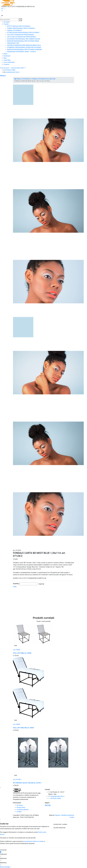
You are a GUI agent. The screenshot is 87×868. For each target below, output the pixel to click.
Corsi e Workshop (9, 62)
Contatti (19, 812)
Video (15, 587)
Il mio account (5, 68)
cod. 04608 (17, 650)
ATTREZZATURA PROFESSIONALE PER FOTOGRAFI (23, 33)
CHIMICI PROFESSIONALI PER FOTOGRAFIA (21, 28)
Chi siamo (7, 22)
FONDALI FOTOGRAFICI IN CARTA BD (44, 79)
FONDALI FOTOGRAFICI (14, 30)
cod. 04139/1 (17, 780)
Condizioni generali (23, 810)
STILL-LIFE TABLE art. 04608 (22, 653)
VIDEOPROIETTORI (13, 43)
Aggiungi (41, 584)
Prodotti (6, 24)
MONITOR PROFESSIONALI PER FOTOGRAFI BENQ (23, 41)
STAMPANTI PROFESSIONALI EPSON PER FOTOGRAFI (24, 47)
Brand (5, 54)
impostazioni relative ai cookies (34, 841)
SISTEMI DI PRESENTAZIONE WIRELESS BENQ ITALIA (24, 45)
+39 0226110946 (10, 70)
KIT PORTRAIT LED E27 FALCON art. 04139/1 (27, 783)
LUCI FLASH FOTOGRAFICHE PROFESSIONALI (22, 37)
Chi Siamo (20, 805)
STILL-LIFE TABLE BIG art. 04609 (23, 728)
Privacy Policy (21, 807)
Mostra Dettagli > (5, 867)
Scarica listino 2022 (19, 68)
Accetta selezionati (60, 828)
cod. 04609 (17, 724)
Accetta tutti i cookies (60, 824)
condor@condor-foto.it (12, 72)
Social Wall (7, 60)
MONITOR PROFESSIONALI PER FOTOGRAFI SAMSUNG (24, 50)
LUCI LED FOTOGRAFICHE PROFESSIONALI (21, 35)
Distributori (7, 56)
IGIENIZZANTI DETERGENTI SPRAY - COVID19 (21, 52)
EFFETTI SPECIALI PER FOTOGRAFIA (19, 26)
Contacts (6, 64)
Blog (5, 58)
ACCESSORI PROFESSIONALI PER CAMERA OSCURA (24, 39)
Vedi (16, 646)
